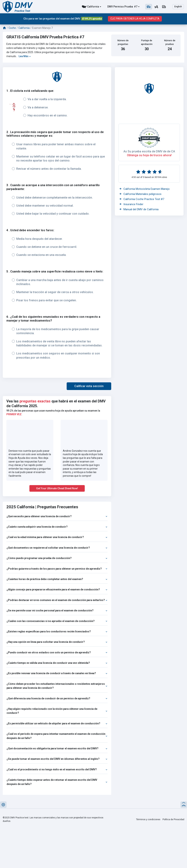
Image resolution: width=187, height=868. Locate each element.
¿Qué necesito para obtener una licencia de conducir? (57, 516)
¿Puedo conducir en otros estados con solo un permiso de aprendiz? (57, 652)
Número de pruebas (170, 42)
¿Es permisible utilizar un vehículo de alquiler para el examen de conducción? (57, 723)
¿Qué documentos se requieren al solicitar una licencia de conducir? (57, 548)
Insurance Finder (131, 204)
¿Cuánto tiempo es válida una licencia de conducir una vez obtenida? (57, 663)
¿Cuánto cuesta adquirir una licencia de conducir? (57, 527)
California (93, 7)
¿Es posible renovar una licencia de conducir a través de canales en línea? (57, 673)
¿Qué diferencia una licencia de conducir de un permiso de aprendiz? (57, 698)
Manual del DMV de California (139, 209)
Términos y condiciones (148, 819)
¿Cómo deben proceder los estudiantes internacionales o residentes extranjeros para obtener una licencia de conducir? (57, 686)
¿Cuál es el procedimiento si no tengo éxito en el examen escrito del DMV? (57, 769)
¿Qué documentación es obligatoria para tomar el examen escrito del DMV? (57, 748)
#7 (135, 7)
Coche (12, 28)
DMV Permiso (116, 7)
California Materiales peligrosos (140, 194)
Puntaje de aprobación (147, 42)
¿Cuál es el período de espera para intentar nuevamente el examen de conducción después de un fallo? (57, 736)
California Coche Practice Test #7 (142, 199)
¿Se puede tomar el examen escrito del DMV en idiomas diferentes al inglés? (57, 759)
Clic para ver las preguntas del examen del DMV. (63, 19)
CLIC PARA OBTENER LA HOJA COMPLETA (135, 19)
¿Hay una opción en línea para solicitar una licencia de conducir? (57, 642)
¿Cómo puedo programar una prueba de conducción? (57, 558)
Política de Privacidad (173, 819)
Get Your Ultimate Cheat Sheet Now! (57, 488)
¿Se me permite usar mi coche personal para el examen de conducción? (57, 610)
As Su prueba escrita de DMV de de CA (149, 151)
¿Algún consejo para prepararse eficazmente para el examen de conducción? (57, 589)
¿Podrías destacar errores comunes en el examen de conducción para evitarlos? (57, 600)
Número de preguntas (123, 42)
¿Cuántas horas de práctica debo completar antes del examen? (57, 579)
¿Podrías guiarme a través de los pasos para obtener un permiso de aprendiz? (57, 569)
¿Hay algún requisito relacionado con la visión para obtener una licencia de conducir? (57, 711)
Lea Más (25, 56)
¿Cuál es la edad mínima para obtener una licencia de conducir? (57, 537)
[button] (89, 386)
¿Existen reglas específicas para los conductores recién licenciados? (57, 631)
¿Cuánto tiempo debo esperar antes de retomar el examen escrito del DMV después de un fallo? (57, 782)
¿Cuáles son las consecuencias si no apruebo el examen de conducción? (57, 621)
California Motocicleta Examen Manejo (145, 189)
